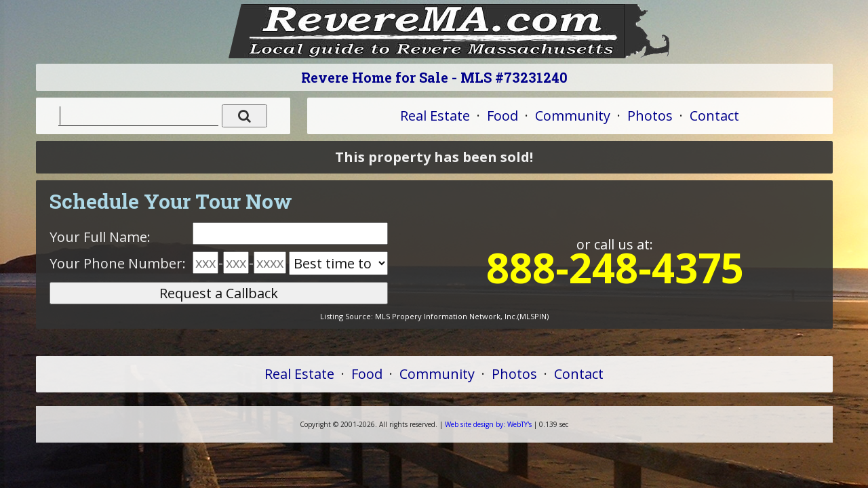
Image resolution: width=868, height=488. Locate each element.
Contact (714, 116)
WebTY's (488, 424)
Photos (650, 116)
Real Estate (435, 116)
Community (573, 116)
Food (502, 116)
